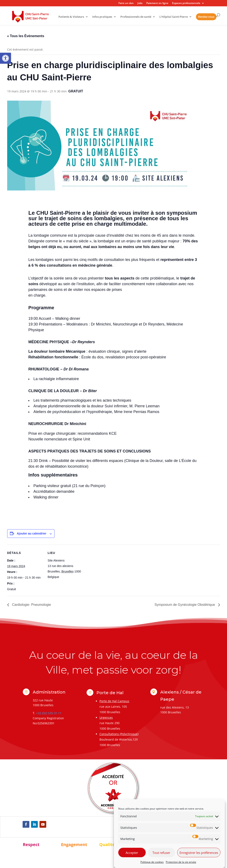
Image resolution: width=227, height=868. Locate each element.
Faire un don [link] (126, 3)
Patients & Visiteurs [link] (71, 17)
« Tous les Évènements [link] (26, 36)
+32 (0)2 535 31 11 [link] (49, 713)
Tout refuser (161, 853)
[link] (5, 58)
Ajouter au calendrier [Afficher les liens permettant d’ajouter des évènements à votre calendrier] (31, 533)
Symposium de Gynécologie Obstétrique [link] (185, 605)
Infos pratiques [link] (102, 17)
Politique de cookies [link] (152, 862)
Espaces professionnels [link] (186, 3)
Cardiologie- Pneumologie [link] (31, 605)
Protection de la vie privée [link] (181, 862)
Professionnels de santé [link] (136, 17)
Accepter (132, 853)
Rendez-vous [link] (206, 17)
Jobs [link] (140, 3)
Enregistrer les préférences (199, 853)
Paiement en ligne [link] (157, 3)
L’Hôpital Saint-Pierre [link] (174, 17)
